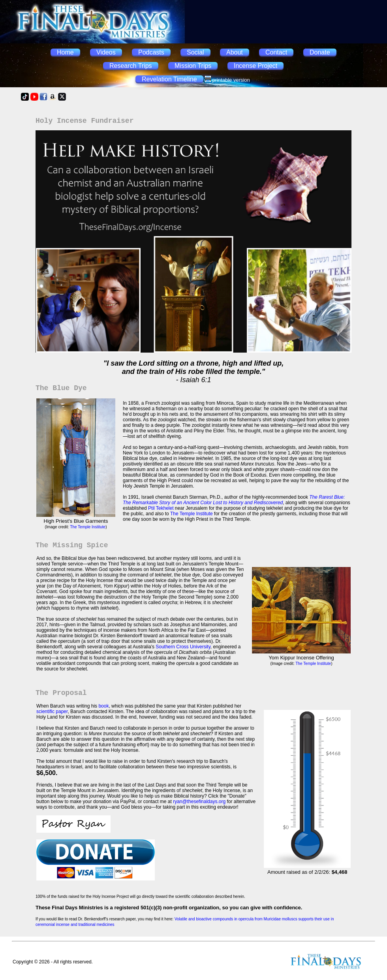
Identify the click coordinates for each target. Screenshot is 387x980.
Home (65, 52)
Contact (276, 52)
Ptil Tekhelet (161, 508)
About (235, 52)
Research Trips (131, 66)
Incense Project (255, 66)
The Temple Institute (88, 527)
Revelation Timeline (169, 79)
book (103, 706)
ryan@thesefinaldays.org (199, 802)
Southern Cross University (183, 647)
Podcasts (151, 52)
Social (195, 52)
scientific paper (52, 712)
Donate (320, 52)
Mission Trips (193, 66)
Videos (106, 52)
